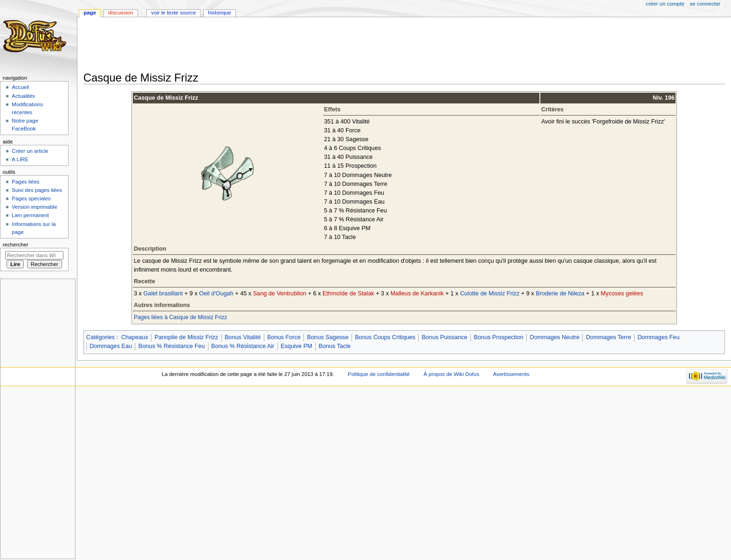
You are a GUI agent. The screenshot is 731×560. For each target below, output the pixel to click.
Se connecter (705, 4)
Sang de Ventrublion (280, 294)
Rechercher (16, 245)
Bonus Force (284, 337)
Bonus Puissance (445, 337)
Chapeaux (135, 337)
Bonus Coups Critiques (385, 337)
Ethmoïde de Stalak (348, 294)
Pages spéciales (31, 198)
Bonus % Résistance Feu (172, 346)
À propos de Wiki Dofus (452, 374)
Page (90, 13)
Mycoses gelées (622, 294)
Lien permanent (30, 215)
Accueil (20, 87)
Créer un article (30, 151)
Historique (220, 13)
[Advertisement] (253, 45)
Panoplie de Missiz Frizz (186, 337)
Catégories (100, 337)
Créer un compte (665, 4)
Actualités (23, 96)
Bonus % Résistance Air (243, 346)
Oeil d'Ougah (216, 294)
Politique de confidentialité (379, 374)
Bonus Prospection (499, 337)
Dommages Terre (609, 337)
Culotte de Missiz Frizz (490, 294)
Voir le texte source (173, 13)
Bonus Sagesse (328, 337)
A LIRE (20, 159)
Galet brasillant (163, 294)
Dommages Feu (658, 337)
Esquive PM (297, 346)
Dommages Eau (111, 346)
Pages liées (25, 182)
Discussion (121, 13)
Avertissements (511, 374)
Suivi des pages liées (37, 190)
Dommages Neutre (555, 337)
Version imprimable (34, 207)
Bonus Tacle (334, 346)
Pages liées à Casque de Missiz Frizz (180, 317)
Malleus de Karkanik (417, 294)
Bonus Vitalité (243, 337)
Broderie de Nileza (560, 294)
